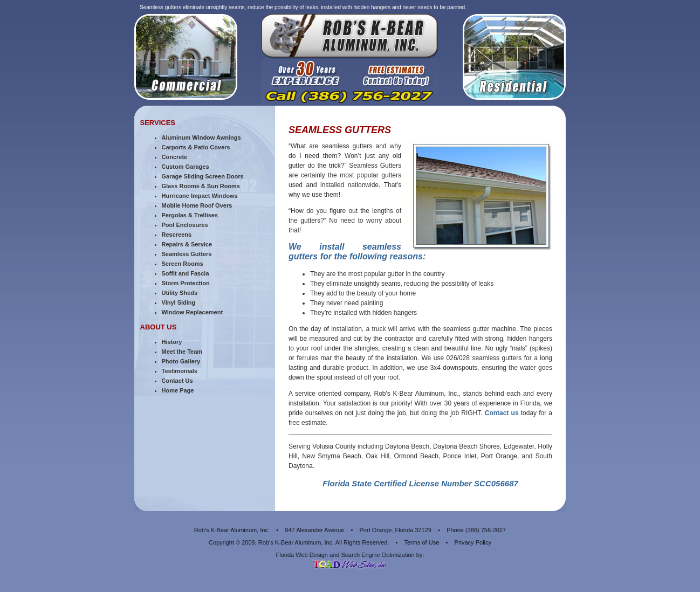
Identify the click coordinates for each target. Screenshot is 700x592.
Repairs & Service (187, 244)
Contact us (502, 413)
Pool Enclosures (185, 225)
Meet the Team (182, 352)
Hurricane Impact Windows (200, 196)
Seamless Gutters (187, 254)
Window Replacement (193, 312)
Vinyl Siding (179, 302)
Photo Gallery (181, 361)
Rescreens (177, 235)
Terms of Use (421, 542)
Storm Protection (186, 283)
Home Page (178, 390)
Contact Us (177, 381)
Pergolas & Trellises (190, 215)
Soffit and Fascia (186, 273)
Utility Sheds (180, 293)
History (172, 342)
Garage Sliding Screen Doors (203, 176)
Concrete (175, 157)
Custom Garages (186, 167)
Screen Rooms (183, 264)
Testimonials (180, 371)
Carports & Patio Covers (196, 147)
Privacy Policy (473, 542)
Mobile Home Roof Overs (197, 205)
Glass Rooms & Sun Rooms (201, 186)
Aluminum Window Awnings (201, 137)
